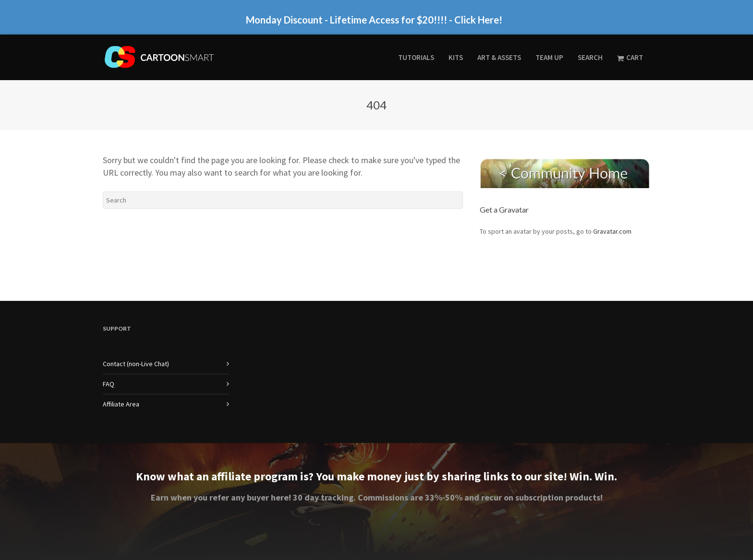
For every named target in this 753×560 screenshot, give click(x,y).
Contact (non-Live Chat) (136, 364)
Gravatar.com (612, 231)
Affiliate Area (121, 404)
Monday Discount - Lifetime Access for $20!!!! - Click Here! (374, 20)
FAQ (109, 384)
